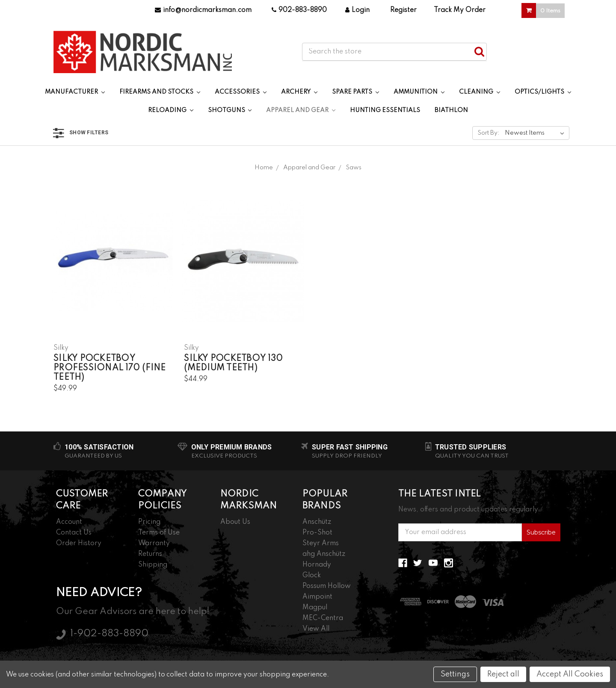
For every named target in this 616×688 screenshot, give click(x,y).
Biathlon (451, 110)
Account (69, 522)
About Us (235, 522)
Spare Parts (355, 92)
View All (316, 629)
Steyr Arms (321, 543)
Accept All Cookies (570, 674)
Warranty (154, 543)
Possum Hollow (327, 586)
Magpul (315, 608)
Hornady (317, 565)
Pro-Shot (317, 533)
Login (357, 10)
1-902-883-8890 (109, 634)
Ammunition (419, 92)
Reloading (171, 110)
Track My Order (460, 10)
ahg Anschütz (324, 554)
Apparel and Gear (301, 110)
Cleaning (480, 92)
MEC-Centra (323, 618)
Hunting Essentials (385, 110)
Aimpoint (317, 597)
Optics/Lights (543, 92)
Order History (79, 543)
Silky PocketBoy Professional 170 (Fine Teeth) (110, 368)
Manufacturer (75, 92)
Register (403, 10)
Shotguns (230, 110)
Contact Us (74, 533)
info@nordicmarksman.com (203, 10)
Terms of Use (159, 533)
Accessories (241, 92)
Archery (299, 92)
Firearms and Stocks (160, 92)
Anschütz (317, 522)
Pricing (149, 522)
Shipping (153, 565)
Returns (150, 554)
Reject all (503, 674)
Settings (455, 674)
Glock (312, 576)
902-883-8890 (299, 10)
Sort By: (489, 133)
